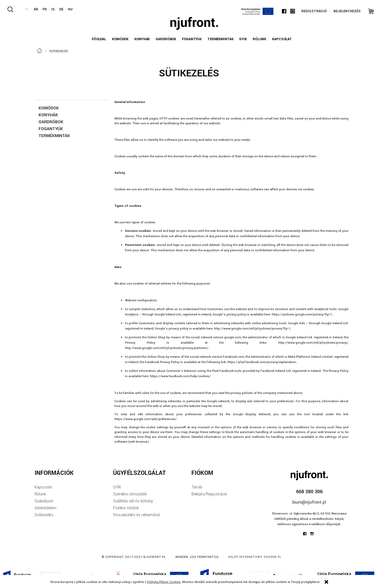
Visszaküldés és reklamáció (137, 515)
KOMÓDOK (49, 108)
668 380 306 (309, 492)
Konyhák (48, 115)
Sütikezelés (44, 515)
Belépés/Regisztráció (209, 494)
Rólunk (40, 494)
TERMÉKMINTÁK (54, 136)
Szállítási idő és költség (133, 501)
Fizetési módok (126, 508)
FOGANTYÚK (51, 129)
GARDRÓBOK (51, 122)
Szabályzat (44, 501)
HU (70, 9)
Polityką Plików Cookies (164, 582)
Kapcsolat (43, 487)
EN (36, 9)
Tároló (197, 487)
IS (53, 9)
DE (61, 9)
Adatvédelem (45, 508)
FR (45, 9)
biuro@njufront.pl (309, 502)
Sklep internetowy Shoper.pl (255, 557)
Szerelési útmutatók (130, 494)
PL (27, 9)
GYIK (117, 487)
